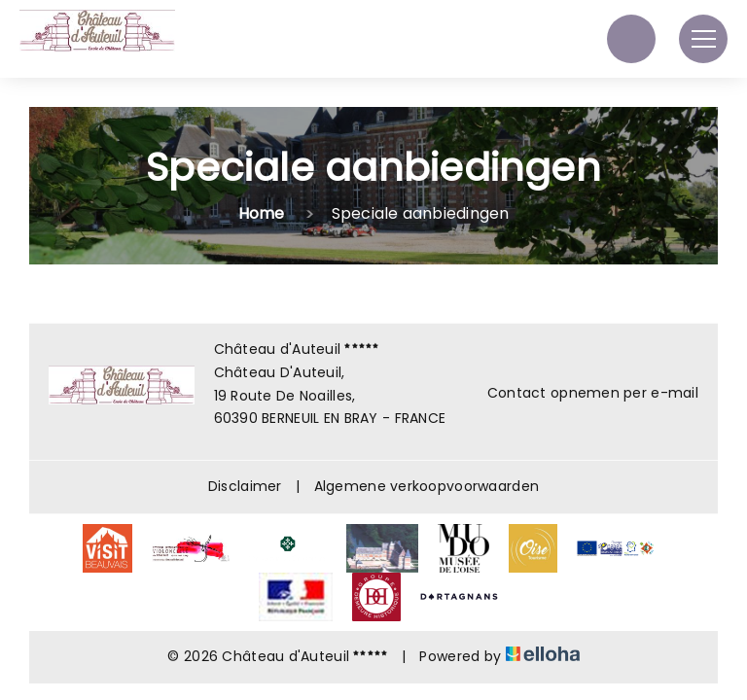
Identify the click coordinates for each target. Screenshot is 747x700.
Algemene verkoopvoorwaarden (427, 486)
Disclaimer (245, 486)
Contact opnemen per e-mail (582, 393)
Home (262, 213)
